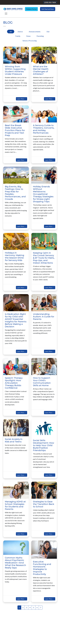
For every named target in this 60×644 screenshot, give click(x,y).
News (28, 36)
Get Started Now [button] (48, 9)
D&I (48, 32)
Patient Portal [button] (31, 9)
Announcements (35, 32)
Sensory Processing (30, 41)
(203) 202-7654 (50, 2)
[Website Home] (13, 9)
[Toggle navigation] (6, 14)
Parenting (40, 36)
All (11, 32)
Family (18, 36)
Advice (20, 32)
